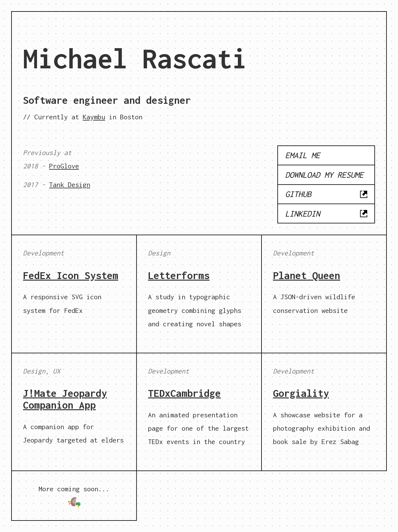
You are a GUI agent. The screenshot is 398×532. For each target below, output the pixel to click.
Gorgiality (301, 393)
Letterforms (179, 275)
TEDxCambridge (184, 393)
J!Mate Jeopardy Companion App (65, 399)
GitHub (327, 194)
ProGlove (64, 166)
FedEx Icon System (71, 275)
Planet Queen (307, 275)
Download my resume (324, 175)
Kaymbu (94, 117)
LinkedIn (327, 213)
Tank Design (70, 185)
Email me (303, 155)
